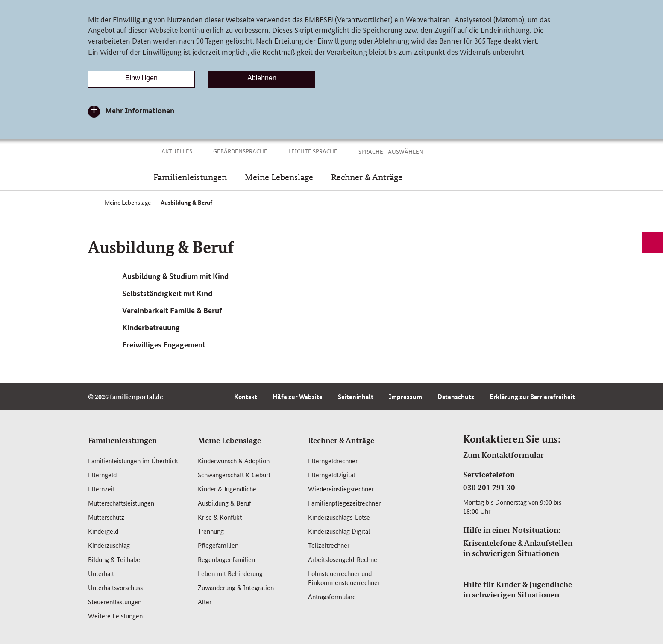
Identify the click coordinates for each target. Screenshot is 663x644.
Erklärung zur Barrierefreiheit (532, 397)
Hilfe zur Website (298, 397)
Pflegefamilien (218, 545)
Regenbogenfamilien (226, 559)
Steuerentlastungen (115, 601)
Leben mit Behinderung (230, 573)
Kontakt (246, 397)
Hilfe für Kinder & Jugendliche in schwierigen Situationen (518, 589)
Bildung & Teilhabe (114, 559)
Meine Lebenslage (229, 440)
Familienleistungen (122, 440)
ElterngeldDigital (331, 475)
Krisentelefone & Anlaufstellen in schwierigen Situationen (518, 548)
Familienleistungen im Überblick (133, 460)
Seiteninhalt (356, 397)
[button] (415, 151)
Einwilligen (141, 78)
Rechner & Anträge (341, 440)
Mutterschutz (106, 517)
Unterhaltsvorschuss (115, 587)
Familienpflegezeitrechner (344, 503)
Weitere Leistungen (115, 616)
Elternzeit (101, 489)
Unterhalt (101, 573)
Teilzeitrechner (329, 545)
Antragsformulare (332, 596)
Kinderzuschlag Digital (339, 531)
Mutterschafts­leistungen (121, 503)
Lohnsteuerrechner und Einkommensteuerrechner (344, 578)
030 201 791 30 (489, 487)
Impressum (405, 397)
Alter (205, 601)
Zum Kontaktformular (503, 455)
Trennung (211, 531)
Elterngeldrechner (333, 460)
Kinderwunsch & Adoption (234, 460)
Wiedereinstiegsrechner (341, 489)
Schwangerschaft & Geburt (234, 475)
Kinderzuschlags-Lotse (339, 517)
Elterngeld (102, 475)
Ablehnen (262, 78)
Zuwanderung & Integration (236, 587)
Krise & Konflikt (220, 517)
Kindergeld (103, 531)
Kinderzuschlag (109, 545)
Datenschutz (456, 397)
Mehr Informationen (140, 110)
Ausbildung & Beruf (224, 503)
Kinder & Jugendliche (227, 489)
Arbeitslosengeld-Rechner (344, 559)
